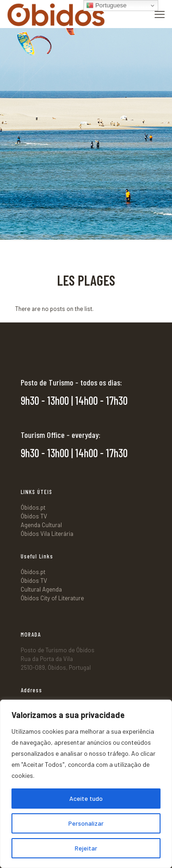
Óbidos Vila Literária (47, 534)
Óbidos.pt (33, 507)
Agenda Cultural (41, 525)
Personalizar (86, 823)
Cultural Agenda (41, 589)
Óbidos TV (34, 516)
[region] (86, 784)
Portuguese (106, 6)
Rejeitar (86, 848)
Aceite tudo (86, 798)
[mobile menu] (160, 14)
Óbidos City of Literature (52, 598)
